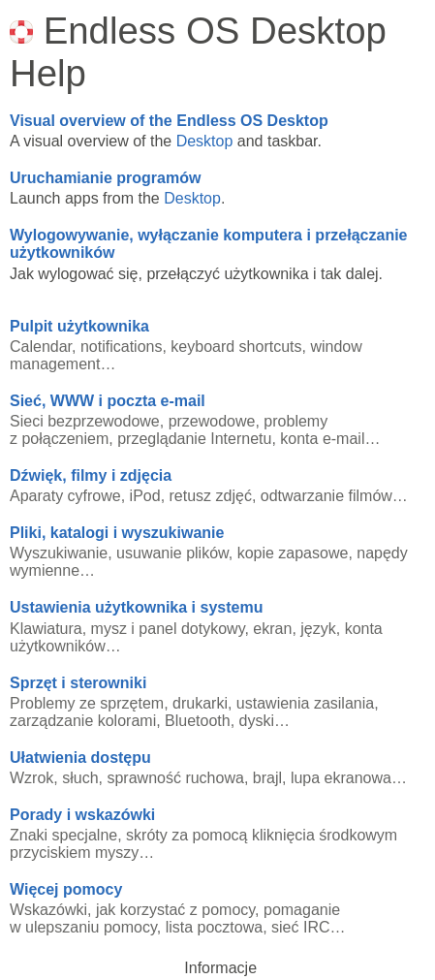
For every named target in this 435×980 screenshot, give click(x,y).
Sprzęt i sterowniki (78, 683)
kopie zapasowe (293, 553)
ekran (272, 629)
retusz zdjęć (211, 496)
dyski (257, 721)
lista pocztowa (215, 927)
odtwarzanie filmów (326, 496)
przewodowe (212, 421)
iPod (145, 496)
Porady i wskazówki (82, 815)
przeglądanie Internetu (194, 439)
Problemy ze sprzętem (87, 703)
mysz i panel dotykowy (168, 629)
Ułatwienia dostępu (80, 758)
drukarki (200, 703)
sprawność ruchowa (175, 778)
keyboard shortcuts (236, 347)
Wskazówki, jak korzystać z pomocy (132, 910)
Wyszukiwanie (59, 553)
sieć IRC (300, 927)
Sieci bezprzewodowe (85, 421)
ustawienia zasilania (305, 703)
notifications (122, 347)
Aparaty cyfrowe (65, 496)
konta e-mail (322, 439)
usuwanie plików (172, 553)
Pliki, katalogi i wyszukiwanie (117, 533)
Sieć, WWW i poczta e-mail (108, 401)
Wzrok (31, 778)
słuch (80, 778)
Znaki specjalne (63, 835)
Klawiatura (46, 629)
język (318, 629)
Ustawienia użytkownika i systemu (136, 607)
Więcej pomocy (66, 889)
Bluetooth (198, 721)
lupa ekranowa (341, 778)
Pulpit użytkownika (79, 326)
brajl (267, 778)
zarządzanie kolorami (83, 721)
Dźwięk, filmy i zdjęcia (91, 475)
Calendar (41, 347)
